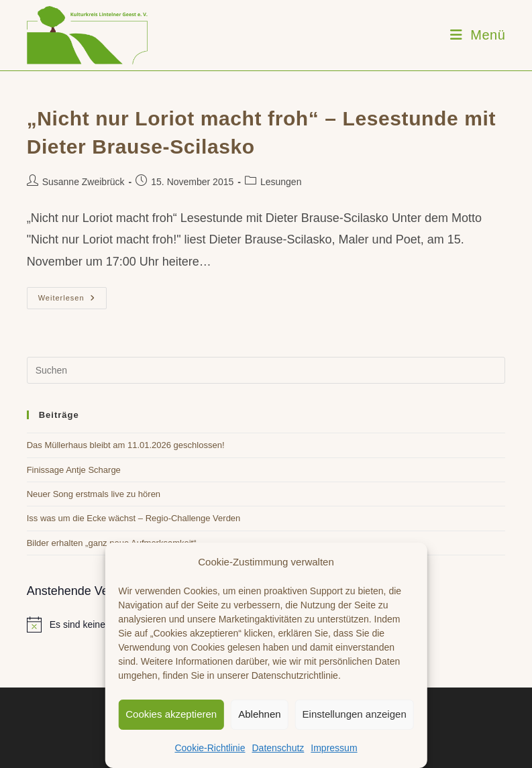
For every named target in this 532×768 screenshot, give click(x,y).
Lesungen (281, 182)
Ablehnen (259, 714)
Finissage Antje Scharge (74, 470)
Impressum (334, 748)
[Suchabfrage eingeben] (266, 370)
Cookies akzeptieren (171, 714)
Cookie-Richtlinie (210, 748)
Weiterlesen (72, 301)
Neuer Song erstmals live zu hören (94, 494)
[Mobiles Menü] (478, 35)
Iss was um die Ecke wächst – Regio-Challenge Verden (134, 518)
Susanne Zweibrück (84, 182)
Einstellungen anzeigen (355, 714)
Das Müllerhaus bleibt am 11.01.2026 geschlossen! (126, 445)
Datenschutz (278, 748)
